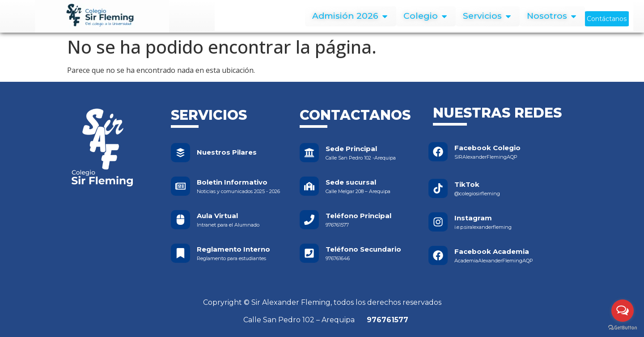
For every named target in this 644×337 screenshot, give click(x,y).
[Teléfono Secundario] (309, 253)
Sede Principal (351, 149)
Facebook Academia (492, 251)
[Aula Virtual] (180, 220)
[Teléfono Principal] (309, 220)
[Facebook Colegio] (438, 152)
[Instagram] (438, 222)
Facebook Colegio (487, 148)
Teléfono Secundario (363, 249)
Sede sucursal (351, 182)
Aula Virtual (217, 216)
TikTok (467, 184)
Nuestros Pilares (227, 152)
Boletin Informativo (232, 182)
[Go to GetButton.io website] (623, 328)
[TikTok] (438, 188)
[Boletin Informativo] (180, 186)
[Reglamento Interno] (180, 253)
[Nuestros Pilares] (180, 153)
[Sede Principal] (309, 153)
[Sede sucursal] (309, 186)
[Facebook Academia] (438, 255)
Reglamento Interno (233, 249)
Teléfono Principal (358, 216)
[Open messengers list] (623, 311)
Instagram (473, 218)
